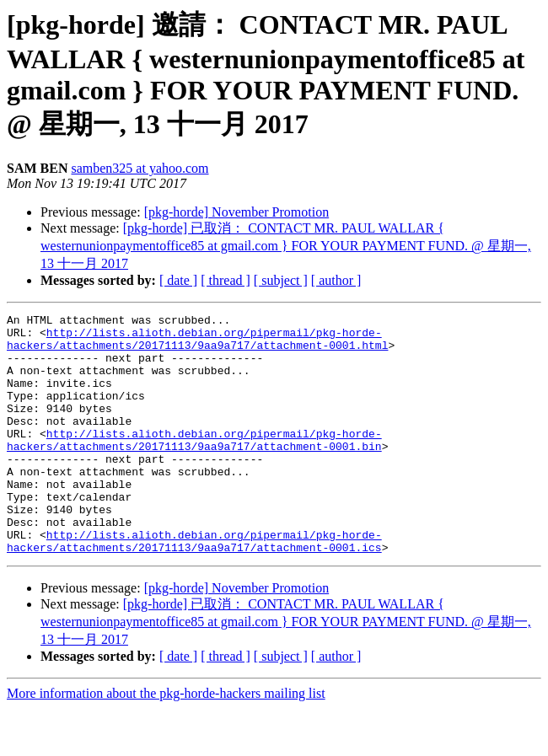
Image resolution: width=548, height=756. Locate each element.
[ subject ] (281, 280)
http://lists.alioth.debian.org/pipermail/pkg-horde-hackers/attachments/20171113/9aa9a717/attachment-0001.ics (194, 587)
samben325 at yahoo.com (140, 168)
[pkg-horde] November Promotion (237, 212)
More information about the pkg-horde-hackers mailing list (166, 741)
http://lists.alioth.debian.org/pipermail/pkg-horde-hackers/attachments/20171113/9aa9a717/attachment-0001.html (197, 345)
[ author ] (336, 280)
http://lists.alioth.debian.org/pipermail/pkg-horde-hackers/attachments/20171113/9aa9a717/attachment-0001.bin (194, 466)
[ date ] (178, 280)
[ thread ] (226, 280)
